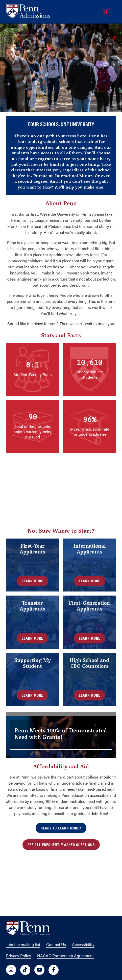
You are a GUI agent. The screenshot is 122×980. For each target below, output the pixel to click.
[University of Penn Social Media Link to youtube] (39, 970)
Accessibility (83, 944)
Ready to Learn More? (61, 828)
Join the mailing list (23, 944)
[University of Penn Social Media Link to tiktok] (25, 970)
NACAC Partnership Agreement (65, 956)
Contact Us (56, 944)
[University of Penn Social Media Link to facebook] (54, 970)
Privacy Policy (19, 956)
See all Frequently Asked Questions (61, 845)
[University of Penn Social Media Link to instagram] (11, 970)
